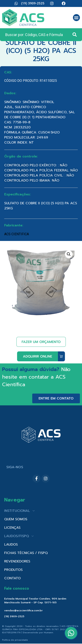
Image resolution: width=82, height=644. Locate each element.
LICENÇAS (12, 528)
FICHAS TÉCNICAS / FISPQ (26, 553)
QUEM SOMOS (16, 519)
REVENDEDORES (17, 561)
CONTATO (12, 578)
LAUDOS (11, 545)
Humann (48, 633)
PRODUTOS (13, 570)
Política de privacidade (15, 640)
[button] (76, 18)
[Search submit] (75, 35)
